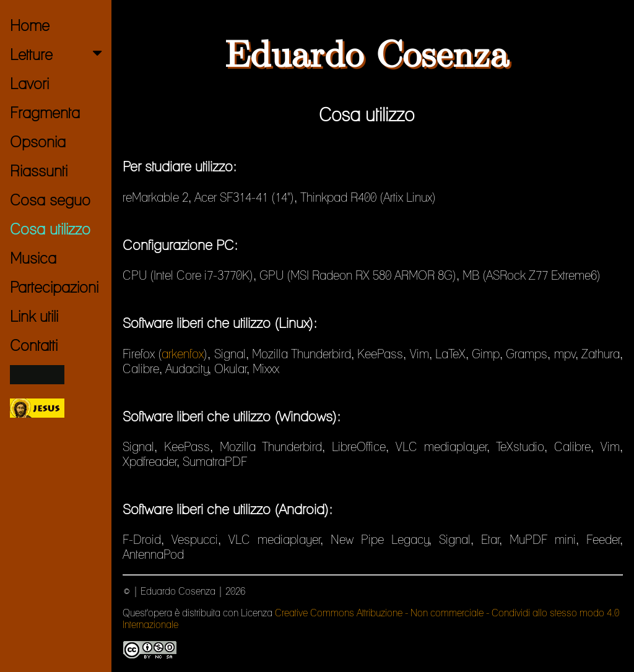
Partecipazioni (54, 287)
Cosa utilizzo (50, 229)
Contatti (34, 345)
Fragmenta (45, 113)
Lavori (29, 84)
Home (30, 25)
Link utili (34, 316)
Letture (58, 54)
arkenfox (183, 354)
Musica (33, 258)
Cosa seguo (50, 200)
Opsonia (38, 142)
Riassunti (39, 171)
